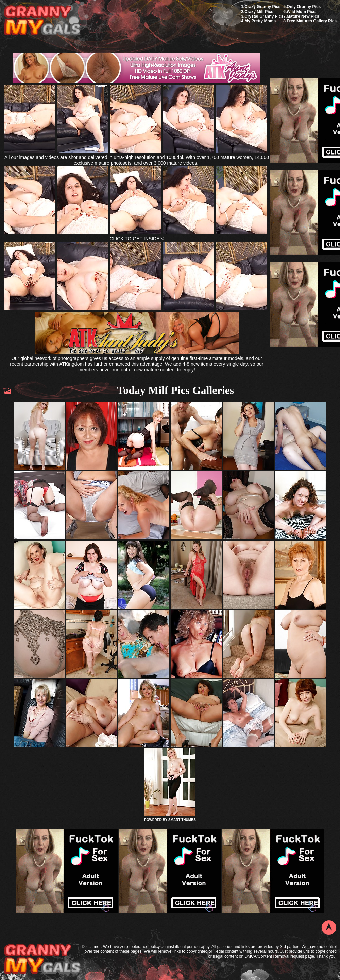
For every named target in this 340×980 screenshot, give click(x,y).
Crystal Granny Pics (264, 16)
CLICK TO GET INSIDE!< (137, 239)
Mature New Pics (303, 16)
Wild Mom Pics (301, 12)
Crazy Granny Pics (262, 7)
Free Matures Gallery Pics (312, 21)
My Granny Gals (42, 21)
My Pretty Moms (260, 21)
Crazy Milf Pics (259, 12)
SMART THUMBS (182, 820)
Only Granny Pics (304, 7)
